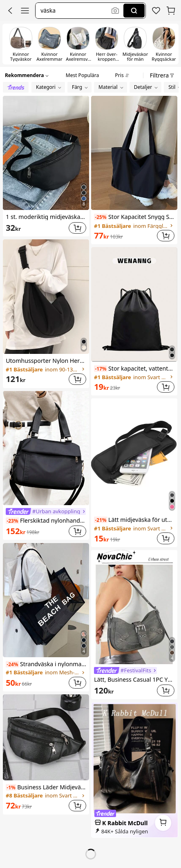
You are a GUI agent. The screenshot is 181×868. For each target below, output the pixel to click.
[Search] (134, 11)
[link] (156, 11)
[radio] (16, 87)
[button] (10, 11)
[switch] (21, 44)
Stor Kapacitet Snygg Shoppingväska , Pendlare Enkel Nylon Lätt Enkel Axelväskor (134, 217)
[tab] (82, 74)
